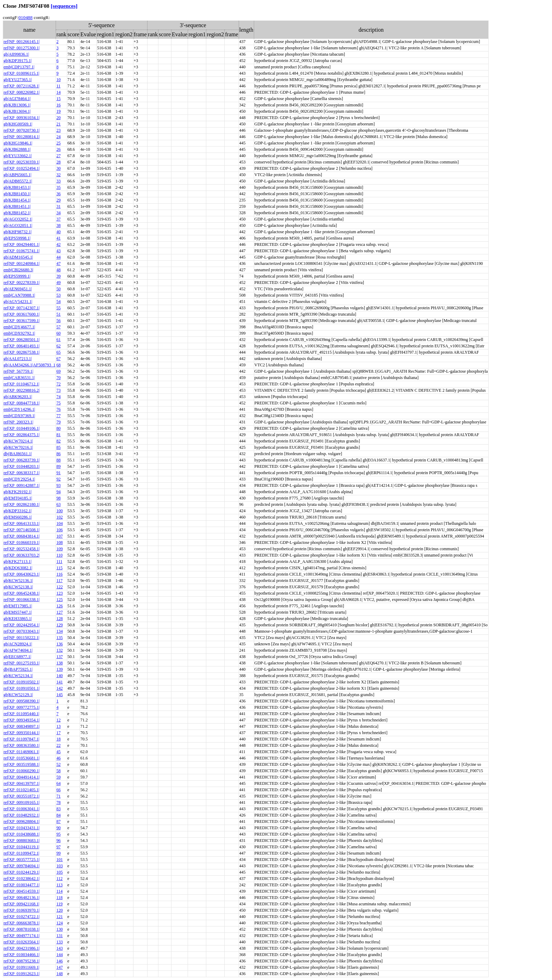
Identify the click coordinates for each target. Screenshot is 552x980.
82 (58, 441)
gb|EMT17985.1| (18, 606)
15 (58, 99)
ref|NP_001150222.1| (21, 638)
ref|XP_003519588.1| (21, 764)
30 (58, 168)
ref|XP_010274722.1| (21, 917)
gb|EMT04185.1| (18, 498)
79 (58, 422)
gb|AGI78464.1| (17, 99)
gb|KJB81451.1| (17, 206)
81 (58, 435)
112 (59, 879)
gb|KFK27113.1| (17, 562)
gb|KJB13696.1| (17, 105)
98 (58, 498)
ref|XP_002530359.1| (21, 162)
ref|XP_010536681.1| (21, 758)
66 (58, 790)
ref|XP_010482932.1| (21, 815)
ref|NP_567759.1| (18, 371)
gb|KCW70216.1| (18, 447)
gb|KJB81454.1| (17, 200)
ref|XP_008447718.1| (21, 403)
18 (58, 739)
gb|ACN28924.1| (18, 644)
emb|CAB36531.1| (19, 378)
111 (59, 562)
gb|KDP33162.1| (18, 511)
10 (58, 80)
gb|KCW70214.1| (18, 441)
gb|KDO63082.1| (18, 568)
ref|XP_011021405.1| (21, 790)
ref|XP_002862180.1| (21, 504)
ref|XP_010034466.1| (21, 955)
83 (58, 809)
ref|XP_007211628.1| (21, 86)
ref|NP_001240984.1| (21, 263)
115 (59, 568)
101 (59, 860)
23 (58, 130)
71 (58, 796)
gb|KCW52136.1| (18, 581)
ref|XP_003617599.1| (21, 321)
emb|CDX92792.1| (19, 333)
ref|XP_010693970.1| (21, 910)
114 (59, 891)
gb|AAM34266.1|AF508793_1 (29, 365)
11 (58, 86)
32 (58, 175)
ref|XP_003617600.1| (21, 314)
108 (59, 542)
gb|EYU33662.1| (18, 156)
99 (58, 853)
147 (59, 967)
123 (59, 593)
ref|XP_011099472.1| (21, 853)
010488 (25, 17)
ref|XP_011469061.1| (21, 752)
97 (58, 847)
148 (59, 974)
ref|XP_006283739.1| (21, 460)
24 (58, 137)
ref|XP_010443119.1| (21, 847)
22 (58, 745)
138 (59, 663)
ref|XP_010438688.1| (21, 834)
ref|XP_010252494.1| (21, 168)
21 (58, 124)
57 (58, 327)
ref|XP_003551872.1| (21, 796)
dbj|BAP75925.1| (18, 669)
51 (58, 314)
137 (59, 657)
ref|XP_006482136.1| (21, 898)
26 (58, 149)
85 (58, 447)
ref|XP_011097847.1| (21, 739)
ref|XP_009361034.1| (21, 118)
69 (58, 371)
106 (59, 530)
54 (58, 302)
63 (58, 504)
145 (59, 695)
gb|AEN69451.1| (18, 289)
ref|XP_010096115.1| (21, 73)
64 (58, 783)
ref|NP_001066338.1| (21, 600)
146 (59, 961)
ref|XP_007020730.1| (21, 130)
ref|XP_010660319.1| (21, 542)
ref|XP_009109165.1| (21, 802)
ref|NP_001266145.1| (21, 42)
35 (58, 187)
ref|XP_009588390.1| (21, 701)
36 (58, 194)
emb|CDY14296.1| (19, 409)
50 (58, 289)
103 (59, 866)
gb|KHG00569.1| (18, 124)
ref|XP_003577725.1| (21, 860)
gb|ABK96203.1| (18, 397)
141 (59, 682)
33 (58, 181)
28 (58, 162)
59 (58, 777)
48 (58, 270)
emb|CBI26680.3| (18, 270)
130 (59, 929)
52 (58, 764)
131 (59, 936)
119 (59, 904)
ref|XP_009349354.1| (21, 720)
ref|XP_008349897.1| (21, 726)
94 (58, 492)
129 (59, 625)
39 (58, 276)
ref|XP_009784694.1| (21, 866)
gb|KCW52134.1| (18, 676)
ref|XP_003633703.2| (21, 555)
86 (58, 454)
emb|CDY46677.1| (19, 327)
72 (58, 384)
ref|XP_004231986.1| (21, 948)
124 (59, 923)
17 (58, 733)
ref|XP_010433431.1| (21, 828)
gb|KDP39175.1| (18, 61)
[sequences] (64, 6)
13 (58, 726)
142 (59, 688)
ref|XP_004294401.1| (21, 244)
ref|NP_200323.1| (18, 422)
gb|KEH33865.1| (18, 619)
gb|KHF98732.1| (18, 232)
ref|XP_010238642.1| (21, 879)
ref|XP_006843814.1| (21, 536)
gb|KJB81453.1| (17, 187)
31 (58, 206)
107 (59, 536)
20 (58, 118)
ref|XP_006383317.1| (21, 473)
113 (59, 885)
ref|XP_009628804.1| (21, 821)
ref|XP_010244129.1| (21, 872)
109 (59, 549)
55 (58, 308)
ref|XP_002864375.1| (21, 435)
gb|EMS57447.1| (18, 612)
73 (58, 390)
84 (58, 815)
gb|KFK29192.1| (18, 492)
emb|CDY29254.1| (19, 479)
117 (59, 581)
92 (58, 479)
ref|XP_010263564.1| (21, 942)
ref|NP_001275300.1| (21, 48)
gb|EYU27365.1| (18, 80)
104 (59, 523)
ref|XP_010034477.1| (21, 885)
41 (58, 238)
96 (58, 841)
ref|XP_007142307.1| (21, 308)
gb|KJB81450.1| (17, 194)
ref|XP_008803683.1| (21, 841)
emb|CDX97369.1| (19, 416)
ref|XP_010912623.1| (21, 974)
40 (58, 232)
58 (58, 771)
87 (58, 821)
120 (59, 910)
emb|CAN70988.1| (19, 295)
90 (58, 828)
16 (58, 105)
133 (59, 942)
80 (58, 428)
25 (58, 143)
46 (58, 758)
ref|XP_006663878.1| (21, 923)
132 (59, 650)
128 (59, 619)
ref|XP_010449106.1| (21, 428)
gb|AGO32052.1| (18, 219)
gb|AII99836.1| (16, 54)
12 (58, 720)
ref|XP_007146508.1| (21, 530)
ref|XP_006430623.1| (21, 574)
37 (58, 219)
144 (59, 955)
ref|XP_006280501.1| (21, 340)
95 (58, 834)
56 (58, 321)
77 (58, 416)
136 (59, 644)
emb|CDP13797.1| (19, 67)
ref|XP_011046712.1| (21, 384)
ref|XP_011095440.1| (21, 714)
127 (59, 612)
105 (59, 872)
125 (59, 600)
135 (59, 638)
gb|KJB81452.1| (17, 213)
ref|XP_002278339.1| (21, 283)
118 (59, 898)
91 (58, 473)
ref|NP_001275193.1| (21, 663)
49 (58, 283)
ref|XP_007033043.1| (21, 631)
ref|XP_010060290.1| (21, 771)
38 (58, 225)
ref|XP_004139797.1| (21, 783)
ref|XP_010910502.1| (21, 682)
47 (58, 263)
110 (59, 555)
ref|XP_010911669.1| (21, 967)
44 (58, 257)
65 (58, 352)
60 (58, 333)
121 (59, 917)
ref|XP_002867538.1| (21, 352)
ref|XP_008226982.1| (21, 92)
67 (58, 359)
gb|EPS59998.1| (17, 238)
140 (59, 676)
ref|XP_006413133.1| (21, 523)
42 (58, 244)
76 (58, 409)
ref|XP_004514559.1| (21, 891)
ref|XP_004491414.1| (21, 777)
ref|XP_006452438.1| (21, 593)
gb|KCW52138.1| (18, 587)
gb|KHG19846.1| (18, 143)
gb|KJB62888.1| (17, 149)
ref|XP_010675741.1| (21, 251)
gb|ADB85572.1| (18, 181)
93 (58, 485)
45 (58, 752)
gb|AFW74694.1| (18, 650)
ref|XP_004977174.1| (21, 936)
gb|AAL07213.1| (18, 359)
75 (58, 403)
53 (58, 295)
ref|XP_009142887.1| (21, 485)
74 (58, 397)
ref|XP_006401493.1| (21, 346)
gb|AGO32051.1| (18, 225)
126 (59, 606)
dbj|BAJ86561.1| (18, 454)
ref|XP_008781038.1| (21, 929)
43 (58, 251)
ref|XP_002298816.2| (21, 390)
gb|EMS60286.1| (18, 517)
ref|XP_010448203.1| (21, 466)
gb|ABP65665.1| (17, 175)
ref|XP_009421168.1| (21, 904)
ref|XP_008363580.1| (21, 745)
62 (58, 346)
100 (59, 511)
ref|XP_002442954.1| (21, 625)
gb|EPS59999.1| (17, 276)
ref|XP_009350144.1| (21, 733)
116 (59, 574)
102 (59, 517)
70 (58, 378)
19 (58, 111)
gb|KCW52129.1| (18, 695)
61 (58, 340)
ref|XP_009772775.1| (21, 707)
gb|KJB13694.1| (17, 111)
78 (58, 802)
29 (58, 200)
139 (59, 669)
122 (59, 587)
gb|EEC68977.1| (17, 657)
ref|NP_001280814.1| (21, 137)
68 (58, 365)
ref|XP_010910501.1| (21, 688)
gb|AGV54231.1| (18, 302)
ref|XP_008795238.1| (21, 961)
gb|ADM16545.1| (18, 257)
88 (58, 460)
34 (58, 213)
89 (58, 466)
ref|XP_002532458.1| (21, 549)
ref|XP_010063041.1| (21, 809)
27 (58, 156)
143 (59, 948)
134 (59, 631)
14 (58, 92)
